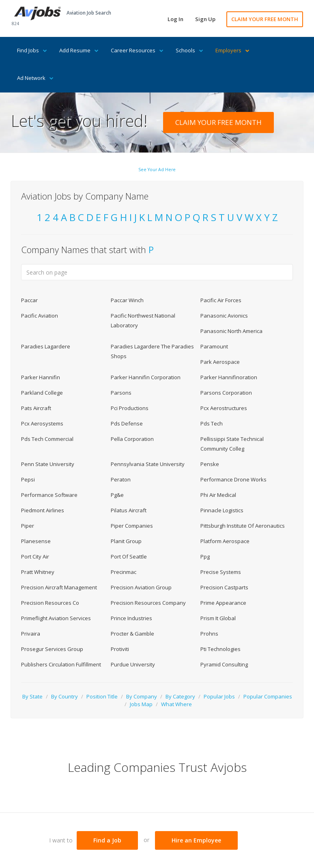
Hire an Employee (196, 840)
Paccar (29, 300)
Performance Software (49, 495)
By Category (180, 696)
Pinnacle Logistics (222, 510)
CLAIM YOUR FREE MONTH (265, 19)
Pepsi (28, 479)
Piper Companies (132, 526)
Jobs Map (141, 704)
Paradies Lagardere (46, 346)
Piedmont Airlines (43, 510)
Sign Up (205, 19)
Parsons (121, 393)
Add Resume (79, 50)
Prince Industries (131, 618)
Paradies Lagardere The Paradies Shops (152, 351)
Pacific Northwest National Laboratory (143, 320)
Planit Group (126, 541)
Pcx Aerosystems (42, 423)
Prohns (209, 634)
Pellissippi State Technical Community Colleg (232, 444)
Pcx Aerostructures (224, 408)
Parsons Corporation (226, 393)
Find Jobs (32, 50)
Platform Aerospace (225, 541)
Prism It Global (218, 618)
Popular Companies (268, 696)
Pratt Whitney (38, 572)
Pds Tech (212, 423)
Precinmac (124, 572)
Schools (189, 50)
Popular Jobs (219, 696)
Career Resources (137, 50)
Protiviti (120, 649)
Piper (28, 526)
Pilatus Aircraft (129, 510)
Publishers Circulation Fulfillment (61, 664)
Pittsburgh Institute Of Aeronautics (243, 526)
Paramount (214, 346)
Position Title (102, 696)
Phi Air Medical (218, 495)
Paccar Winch (127, 300)
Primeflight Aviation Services (56, 618)
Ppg (205, 556)
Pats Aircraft (36, 408)
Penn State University (48, 464)
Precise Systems (221, 572)
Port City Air (35, 556)
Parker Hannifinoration (229, 377)
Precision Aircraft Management (59, 587)
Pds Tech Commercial (47, 439)
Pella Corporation (132, 439)
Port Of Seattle (129, 556)
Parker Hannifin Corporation (146, 377)
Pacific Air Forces (221, 300)
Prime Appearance (223, 603)
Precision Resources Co (50, 603)
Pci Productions (130, 408)
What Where (176, 704)
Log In (175, 19)
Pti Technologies (220, 649)
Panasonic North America (231, 331)
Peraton (121, 479)
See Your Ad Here (157, 170)
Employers (232, 50)
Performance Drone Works (233, 479)
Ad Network (35, 78)
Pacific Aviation (40, 316)
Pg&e (117, 495)
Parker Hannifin (41, 377)
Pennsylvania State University (148, 464)
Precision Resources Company (148, 603)
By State (32, 696)
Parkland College (42, 393)
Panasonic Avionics (224, 316)
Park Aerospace (220, 362)
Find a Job (107, 840)
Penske (210, 464)
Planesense (36, 541)
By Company (142, 696)
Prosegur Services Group (52, 649)
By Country (65, 696)
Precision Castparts (224, 587)
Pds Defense (127, 423)
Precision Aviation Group (141, 587)
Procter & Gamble (132, 634)
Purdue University (133, 664)
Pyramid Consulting (224, 664)
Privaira (31, 634)
